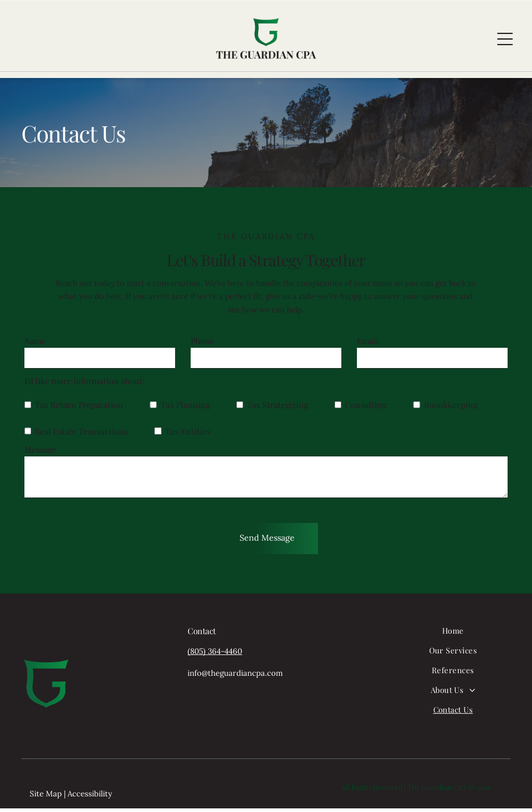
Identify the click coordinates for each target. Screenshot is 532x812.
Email (368, 344)
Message (40, 453)
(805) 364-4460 (215, 655)
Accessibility (90, 797)
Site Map (46, 797)
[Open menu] (505, 41)
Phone (202, 344)
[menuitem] (453, 639)
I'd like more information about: (84, 384)
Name (35, 344)
